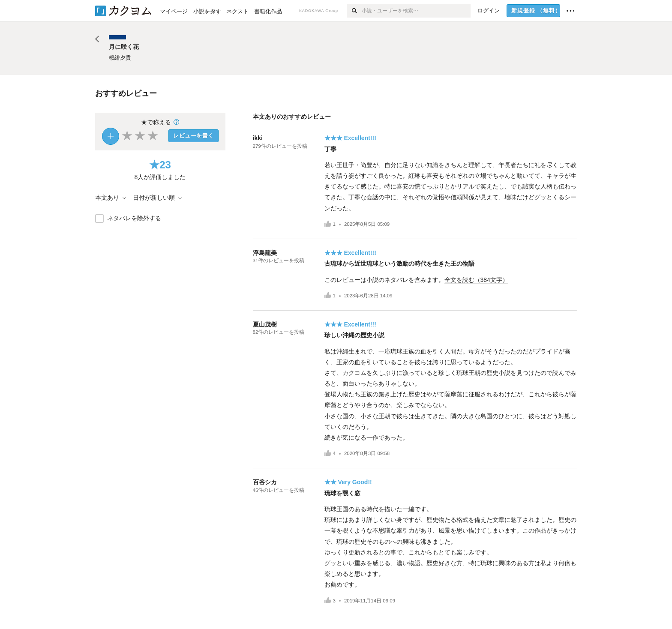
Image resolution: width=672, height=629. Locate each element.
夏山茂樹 (265, 324)
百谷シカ (265, 482)
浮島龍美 (265, 253)
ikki (258, 138)
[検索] (354, 11)
